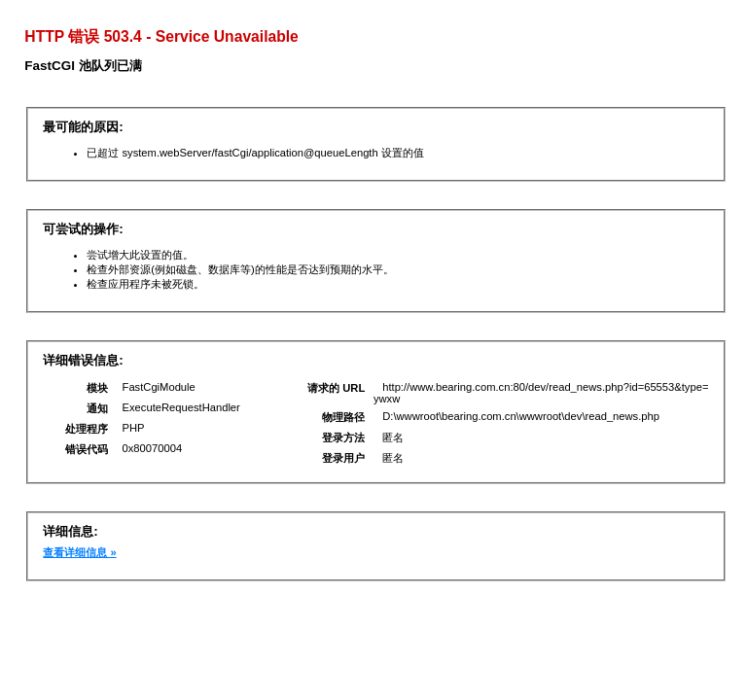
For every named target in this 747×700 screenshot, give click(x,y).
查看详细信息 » (79, 552)
